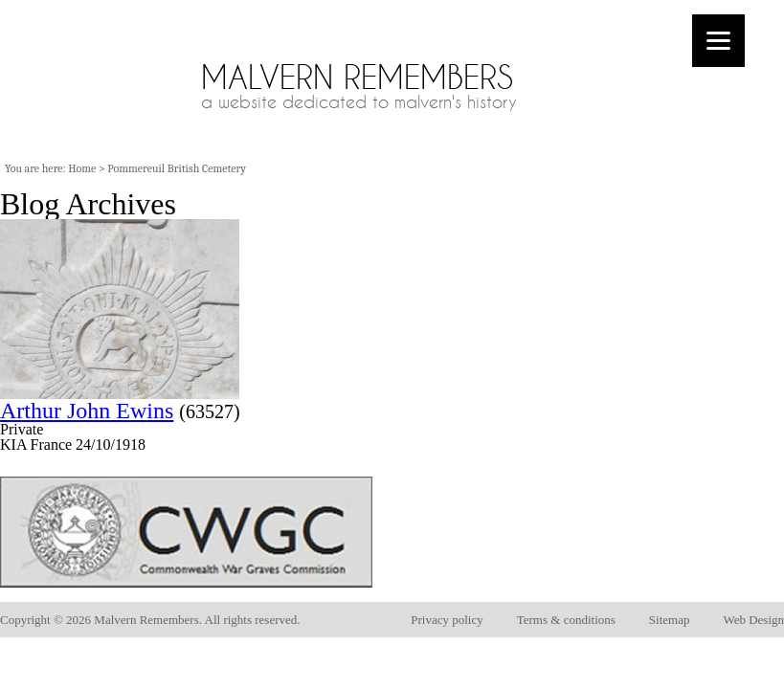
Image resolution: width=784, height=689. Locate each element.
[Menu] (718, 41)
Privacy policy (447, 620)
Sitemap (670, 620)
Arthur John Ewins (87, 411)
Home (82, 168)
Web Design (753, 620)
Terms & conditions (566, 620)
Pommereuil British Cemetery (177, 168)
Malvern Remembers (357, 77)
